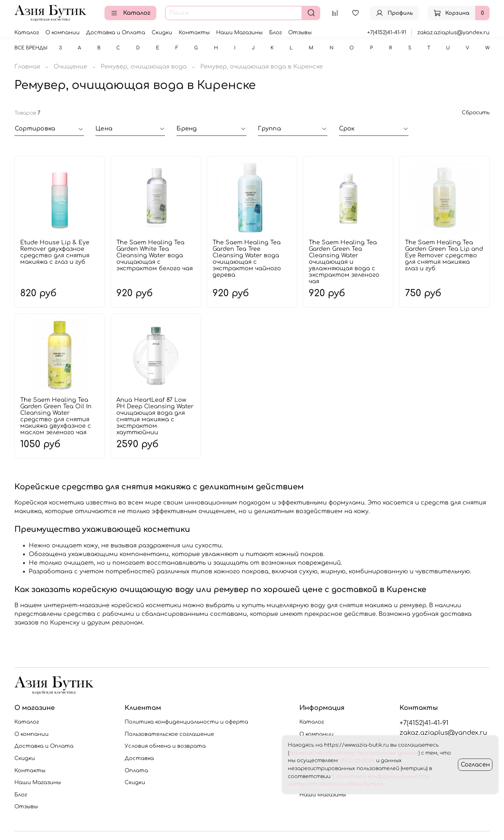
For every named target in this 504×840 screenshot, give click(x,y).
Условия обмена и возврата (165, 746)
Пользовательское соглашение (169, 734)
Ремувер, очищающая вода (144, 67)
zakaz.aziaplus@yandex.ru (453, 32)
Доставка (139, 758)
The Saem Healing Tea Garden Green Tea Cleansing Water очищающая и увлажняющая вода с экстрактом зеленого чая (344, 262)
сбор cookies (357, 761)
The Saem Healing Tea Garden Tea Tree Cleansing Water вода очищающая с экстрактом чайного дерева (247, 259)
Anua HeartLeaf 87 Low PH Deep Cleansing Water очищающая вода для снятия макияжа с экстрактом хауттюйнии (155, 416)
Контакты (194, 32)
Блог (275, 32)
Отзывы (300, 32)
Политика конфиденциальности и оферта (186, 722)
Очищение (70, 67)
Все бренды (31, 48)
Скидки (162, 32)
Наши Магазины (239, 32)
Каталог (130, 13)
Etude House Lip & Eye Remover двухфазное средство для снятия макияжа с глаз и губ (55, 252)
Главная (27, 67)
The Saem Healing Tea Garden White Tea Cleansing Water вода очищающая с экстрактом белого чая (155, 255)
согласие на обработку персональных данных (354, 753)
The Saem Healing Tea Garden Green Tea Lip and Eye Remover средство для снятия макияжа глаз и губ (444, 255)
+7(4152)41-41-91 (387, 32)
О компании (63, 32)
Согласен (475, 765)
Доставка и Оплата (116, 32)
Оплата (136, 770)
